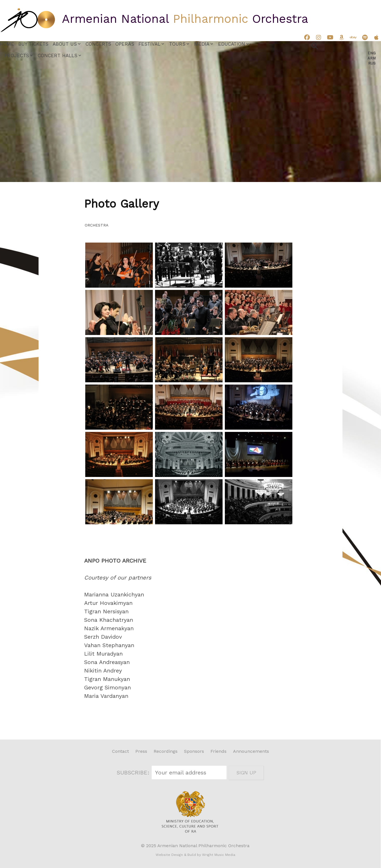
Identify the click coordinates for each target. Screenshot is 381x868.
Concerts (98, 44)
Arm (372, 58)
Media (202, 44)
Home (7, 44)
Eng (372, 53)
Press (141, 751)
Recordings (166, 751)
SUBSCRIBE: (134, 772)
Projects (17, 56)
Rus (372, 63)
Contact (120, 751)
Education (232, 44)
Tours (177, 44)
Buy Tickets (33, 44)
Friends (218, 751)
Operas (125, 44)
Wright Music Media (219, 855)
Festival (149, 44)
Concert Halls (58, 56)
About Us (65, 44)
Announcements (251, 751)
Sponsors (194, 751)
